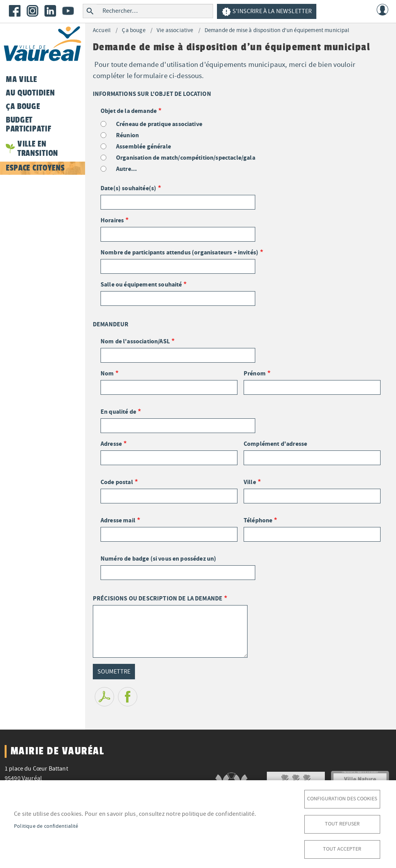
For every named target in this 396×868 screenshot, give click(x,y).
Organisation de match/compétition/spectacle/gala (186, 158)
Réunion (127, 135)
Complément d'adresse (275, 444)
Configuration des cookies (342, 799)
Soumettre (114, 672)
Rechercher (90, 11)
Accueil (102, 30)
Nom (107, 373)
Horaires (112, 220)
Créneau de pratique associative (159, 124)
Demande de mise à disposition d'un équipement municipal (277, 30)
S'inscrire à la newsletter (267, 12)
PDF (104, 697)
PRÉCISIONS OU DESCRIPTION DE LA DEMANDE (158, 598)
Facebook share (128, 697)
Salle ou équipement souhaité (141, 284)
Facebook (15, 11)
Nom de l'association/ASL (135, 341)
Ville (250, 482)
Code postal (117, 482)
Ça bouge (133, 30)
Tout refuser (342, 824)
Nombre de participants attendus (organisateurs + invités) (179, 252)
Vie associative (175, 30)
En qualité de (118, 412)
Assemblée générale (143, 146)
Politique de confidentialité (46, 826)
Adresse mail (118, 520)
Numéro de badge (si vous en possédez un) (158, 558)
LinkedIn (50, 11)
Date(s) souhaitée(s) (128, 188)
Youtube (68, 11)
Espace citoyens (35, 168)
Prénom (255, 373)
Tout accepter (342, 849)
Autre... (126, 169)
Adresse (111, 444)
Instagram (32, 11)
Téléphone (258, 520)
